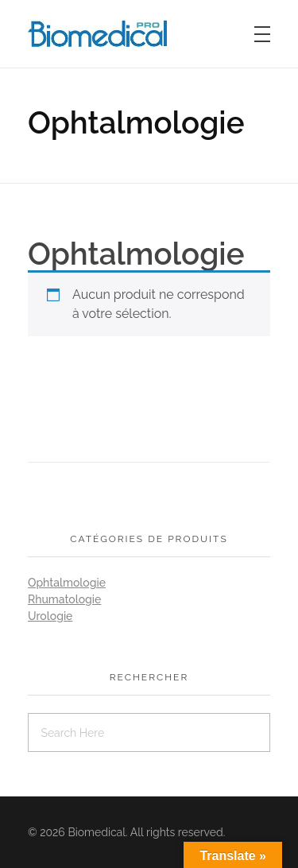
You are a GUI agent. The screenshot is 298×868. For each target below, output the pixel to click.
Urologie (50, 616)
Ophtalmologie (67, 583)
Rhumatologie (64, 599)
